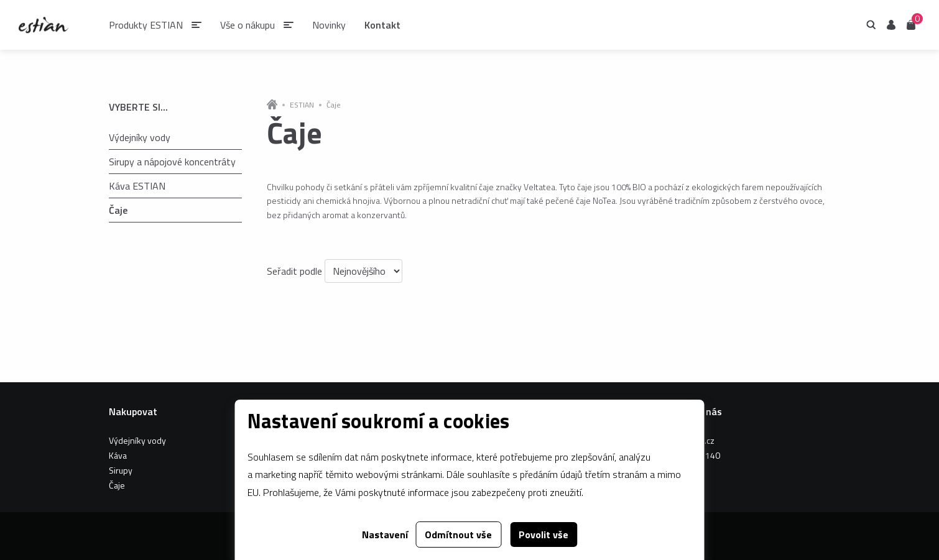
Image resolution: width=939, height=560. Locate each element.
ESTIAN (302, 105)
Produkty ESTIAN (146, 25)
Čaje (118, 210)
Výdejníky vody (140, 137)
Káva (118, 455)
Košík (911, 24)
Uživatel (891, 25)
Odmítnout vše (458, 535)
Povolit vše (544, 535)
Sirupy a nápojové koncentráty (172, 162)
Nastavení (385, 535)
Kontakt (382, 25)
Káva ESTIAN (137, 186)
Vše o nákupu (247, 25)
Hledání (871, 25)
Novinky (329, 25)
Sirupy (121, 470)
